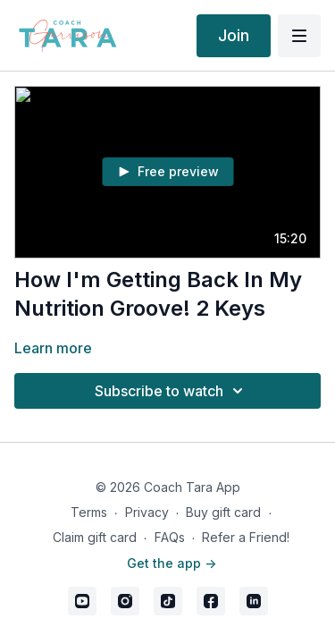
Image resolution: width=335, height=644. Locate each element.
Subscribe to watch (172, 391)
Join (234, 35)
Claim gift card (95, 537)
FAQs (170, 537)
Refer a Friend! (246, 537)
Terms (89, 512)
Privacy (147, 512)
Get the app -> (172, 563)
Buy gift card (223, 512)
